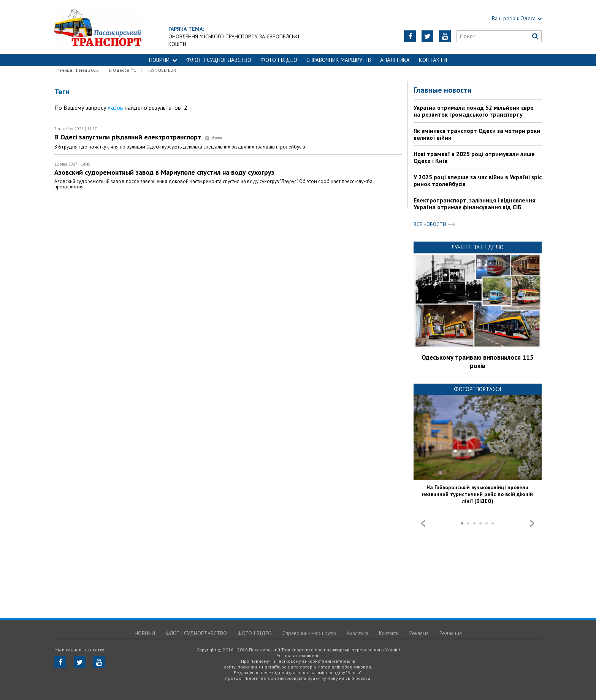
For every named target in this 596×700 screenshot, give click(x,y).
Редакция (451, 633)
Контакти (433, 60)
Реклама (419, 633)
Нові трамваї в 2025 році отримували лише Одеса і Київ (474, 157)
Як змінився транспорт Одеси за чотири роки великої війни (477, 134)
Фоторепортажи (477, 389)
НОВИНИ (163, 60)
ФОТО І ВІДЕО (279, 60)
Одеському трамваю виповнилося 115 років (478, 362)
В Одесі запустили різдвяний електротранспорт (138, 137)
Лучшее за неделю (477, 247)
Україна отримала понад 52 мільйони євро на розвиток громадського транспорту (474, 111)
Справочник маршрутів (339, 60)
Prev (423, 523)
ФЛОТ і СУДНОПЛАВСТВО (219, 60)
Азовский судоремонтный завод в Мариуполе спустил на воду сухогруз (164, 172)
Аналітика (395, 60)
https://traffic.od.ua (98, 27)
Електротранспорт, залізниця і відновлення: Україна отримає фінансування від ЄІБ (475, 204)
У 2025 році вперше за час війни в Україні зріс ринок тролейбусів (478, 180)
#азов (115, 107)
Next (532, 523)
